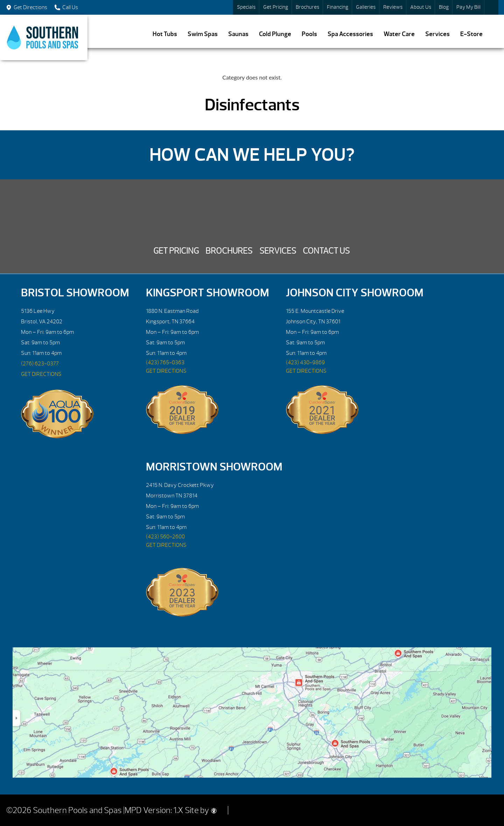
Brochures (307, 7)
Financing (338, 7)
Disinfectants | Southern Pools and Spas (44, 37)
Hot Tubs (165, 34)
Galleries (366, 7)
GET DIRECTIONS (41, 374)
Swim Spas (203, 34)
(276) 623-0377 (40, 364)
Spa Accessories (350, 34)
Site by (201, 810)
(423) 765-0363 (165, 363)
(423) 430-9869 (305, 363)
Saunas (238, 34)
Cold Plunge (275, 34)
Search (491, 7)
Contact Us (326, 251)
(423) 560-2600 (165, 537)
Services (437, 34)
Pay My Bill (468, 7)
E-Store (471, 34)
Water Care (399, 34)
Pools (309, 34)
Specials (246, 7)
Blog (444, 7)
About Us (421, 7)
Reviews (393, 7)
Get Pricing (276, 7)
